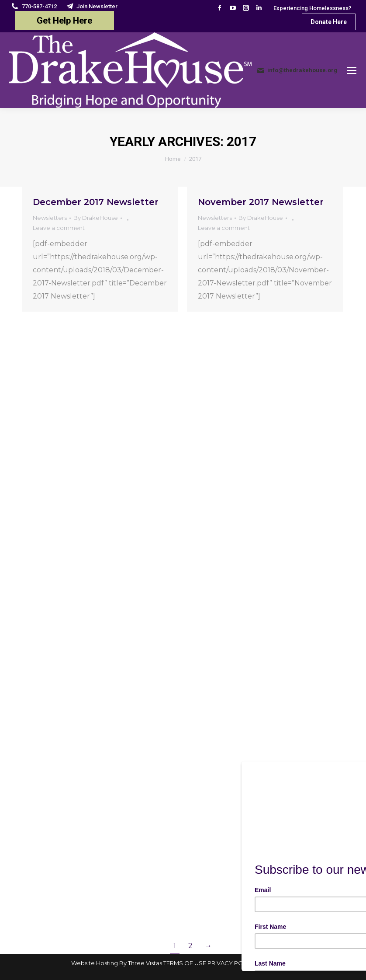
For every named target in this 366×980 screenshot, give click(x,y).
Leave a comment (59, 228)
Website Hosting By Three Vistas (117, 963)
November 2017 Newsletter (261, 202)
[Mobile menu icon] (352, 70)
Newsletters (50, 218)
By (96, 218)
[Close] (355, 764)
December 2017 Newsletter (96, 202)
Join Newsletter (92, 6)
